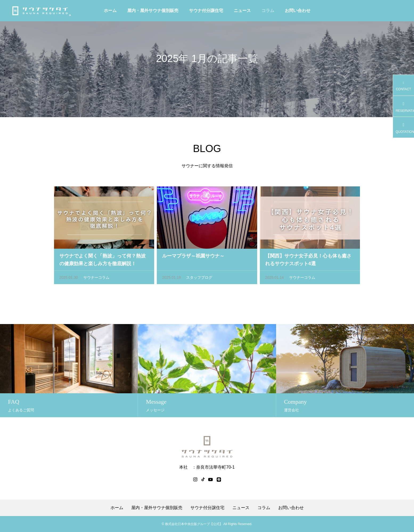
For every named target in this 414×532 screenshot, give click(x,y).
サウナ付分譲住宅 (206, 11)
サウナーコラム (96, 279)
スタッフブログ (199, 279)
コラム (268, 11)
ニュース (242, 11)
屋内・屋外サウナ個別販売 (153, 11)
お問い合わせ (298, 11)
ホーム (110, 11)
